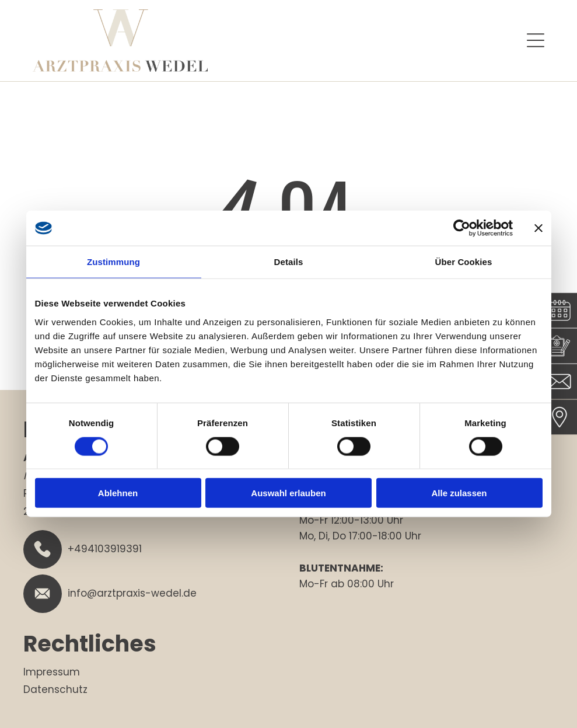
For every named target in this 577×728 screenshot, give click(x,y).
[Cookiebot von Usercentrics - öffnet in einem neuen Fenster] (462, 228)
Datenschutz (55, 689)
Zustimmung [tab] (113, 262)
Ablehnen (118, 493)
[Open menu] (536, 40)
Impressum (52, 672)
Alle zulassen (459, 493)
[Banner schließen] (538, 228)
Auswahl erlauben (288, 493)
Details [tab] (289, 262)
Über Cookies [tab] (464, 262)
